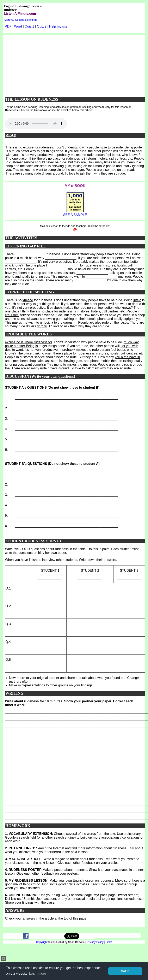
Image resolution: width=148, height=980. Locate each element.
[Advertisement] (75, 64)
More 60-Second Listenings (21, 20)
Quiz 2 (42, 26)
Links (109, 942)
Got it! (125, 971)
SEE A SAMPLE (75, 215)
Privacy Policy (95, 942)
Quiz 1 (29, 26)
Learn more (38, 973)
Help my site (58, 26)
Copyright (42, 942)
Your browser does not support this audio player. (36, 124)
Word (18, 26)
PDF (8, 26)
